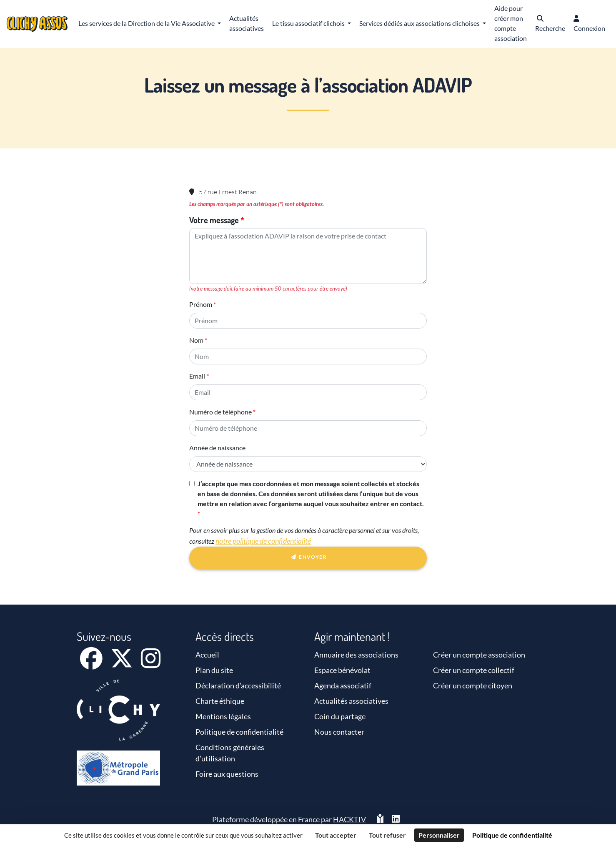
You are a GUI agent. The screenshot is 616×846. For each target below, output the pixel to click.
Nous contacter (339, 732)
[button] (550, 24)
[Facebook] (92, 664)
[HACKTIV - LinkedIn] (396, 820)
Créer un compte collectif (474, 670)
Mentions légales (223, 716)
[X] (122, 664)
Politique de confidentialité (239, 732)
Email (197, 376)
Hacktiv (349, 819)
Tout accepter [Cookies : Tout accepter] (336, 835)
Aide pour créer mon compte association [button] (511, 23)
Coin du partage (340, 716)
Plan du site (214, 670)
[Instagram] (151, 664)
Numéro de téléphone (220, 412)
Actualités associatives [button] (247, 23)
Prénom (201, 304)
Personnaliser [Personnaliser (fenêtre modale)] (439, 835)
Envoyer (308, 558)
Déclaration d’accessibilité (238, 685)
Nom (196, 340)
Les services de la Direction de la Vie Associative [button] (147, 23)
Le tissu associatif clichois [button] (309, 23)
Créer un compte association (479, 655)
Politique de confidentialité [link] (512, 835)
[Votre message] (308, 256)
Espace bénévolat (342, 670)
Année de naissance (217, 448)
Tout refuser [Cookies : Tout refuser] (387, 835)
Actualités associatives (351, 701)
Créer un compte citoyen (473, 685)
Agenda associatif (343, 685)
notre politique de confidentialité (263, 541)
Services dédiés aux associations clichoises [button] (420, 23)
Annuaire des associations (356, 655)
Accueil (207, 655)
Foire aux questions (227, 774)
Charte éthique (220, 701)
